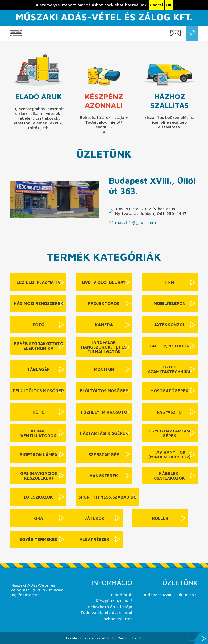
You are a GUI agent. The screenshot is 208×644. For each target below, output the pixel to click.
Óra (39, 518)
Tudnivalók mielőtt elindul (106, 612)
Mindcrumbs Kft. (130, 638)
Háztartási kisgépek (104, 433)
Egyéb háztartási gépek (170, 433)
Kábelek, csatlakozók (169, 476)
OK (169, 5)
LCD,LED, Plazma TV (39, 282)
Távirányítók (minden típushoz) (169, 454)
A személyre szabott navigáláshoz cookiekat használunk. (92, 5)
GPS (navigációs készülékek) (39, 476)
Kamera (104, 325)
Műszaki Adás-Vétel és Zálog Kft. (104, 17)
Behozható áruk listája (110, 607)
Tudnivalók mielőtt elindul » (104, 124)
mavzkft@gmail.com (136, 222)
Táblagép (38, 369)
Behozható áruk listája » (104, 117)
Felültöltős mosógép (38, 391)
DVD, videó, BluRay (104, 282)
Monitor (104, 369)
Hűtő (39, 412)
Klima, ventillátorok (38, 433)
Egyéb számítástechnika (169, 369)
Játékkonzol (170, 325)
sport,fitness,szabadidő (108, 497)
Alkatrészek (95, 539)
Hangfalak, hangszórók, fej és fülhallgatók (104, 347)
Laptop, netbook (169, 346)
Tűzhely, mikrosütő (104, 412)
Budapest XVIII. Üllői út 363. (170, 595)
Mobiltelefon (170, 303)
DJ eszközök (39, 497)
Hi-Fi (170, 282)
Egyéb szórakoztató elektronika (39, 346)
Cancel (157, 5)
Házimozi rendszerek (39, 303)
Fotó (39, 325)
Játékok (95, 518)
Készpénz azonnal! (104, 101)
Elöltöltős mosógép (104, 391)
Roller (160, 518)
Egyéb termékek (39, 539)
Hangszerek (104, 476)
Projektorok (104, 303)
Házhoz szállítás (169, 101)
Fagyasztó (169, 412)
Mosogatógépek (169, 391)
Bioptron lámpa (38, 454)
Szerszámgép (104, 454)
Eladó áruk (39, 96)
